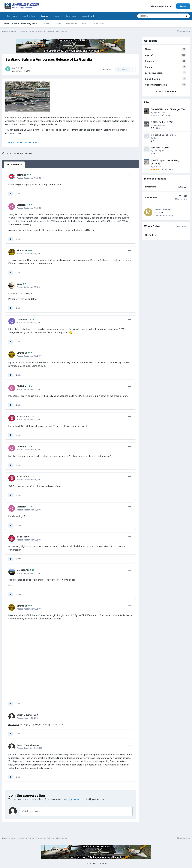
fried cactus (159, 166)
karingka (21, 175)
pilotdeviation (160, 112)
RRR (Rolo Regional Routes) (164, 135)
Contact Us (90, 863)
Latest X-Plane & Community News (20, 24)
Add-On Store (29, 16)
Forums (46, 24)
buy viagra (14, 724)
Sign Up (183, 6)
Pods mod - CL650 (160, 148)
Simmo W (22, 250)
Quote (18, 193)
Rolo (156, 138)
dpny (19, 284)
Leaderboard (88, 16)
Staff (84, 24)
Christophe (159, 151)
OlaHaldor (22, 205)
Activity (57, 16)
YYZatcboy (23, 416)
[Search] (144, 16)
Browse (44, 17)
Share (107, 69)
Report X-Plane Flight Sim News (22, 142)
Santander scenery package (52, 118)
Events (58, 24)
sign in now (74, 799)
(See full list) (182, 226)
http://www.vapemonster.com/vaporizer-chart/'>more (35, 765)
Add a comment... (32, 811)
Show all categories (166, 91)
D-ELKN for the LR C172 (162, 122)
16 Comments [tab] (14, 165)
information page (14, 133)
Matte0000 (160, 212)
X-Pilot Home (11, 16)
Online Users (98, 24)
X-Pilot (19, 68)
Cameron (22, 319)
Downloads (72, 24)
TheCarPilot (151, 235)
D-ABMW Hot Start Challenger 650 (168, 109)
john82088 (23, 570)
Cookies (103, 863)
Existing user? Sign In (162, 6)
